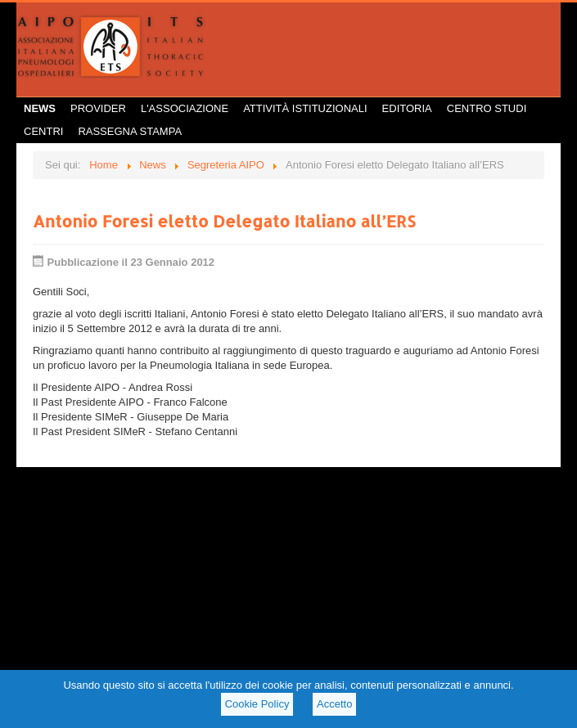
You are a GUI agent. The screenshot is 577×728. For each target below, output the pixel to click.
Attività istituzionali (305, 108)
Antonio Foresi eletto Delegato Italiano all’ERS (224, 221)
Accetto (334, 704)
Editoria (407, 108)
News (40, 108)
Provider (98, 108)
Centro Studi (487, 108)
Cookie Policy (257, 704)
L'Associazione (185, 108)
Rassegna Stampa (130, 131)
